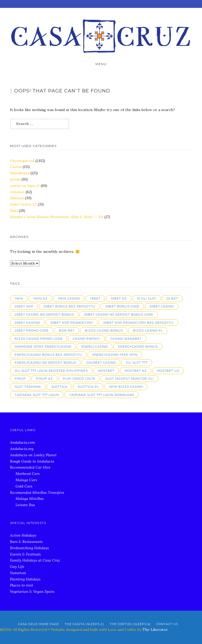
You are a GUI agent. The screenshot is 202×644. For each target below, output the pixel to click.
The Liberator (155, 630)
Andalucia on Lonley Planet (33, 455)
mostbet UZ (168, 371)
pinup (20, 379)
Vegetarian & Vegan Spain (32, 591)
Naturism (18, 573)
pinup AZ (44, 379)
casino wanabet (126, 339)
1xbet (95, 299)
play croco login (79, 379)
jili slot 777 (137, 363)
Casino (16, 167)
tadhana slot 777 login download (102, 395)
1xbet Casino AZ (24, 204)
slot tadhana (28, 387)
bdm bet (67, 331)
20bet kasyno (27, 323)
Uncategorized (22, 161)
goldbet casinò (101, 363)
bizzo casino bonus (104, 331)
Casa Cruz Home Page (39, 624)
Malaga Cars (26, 480)
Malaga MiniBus (30, 499)
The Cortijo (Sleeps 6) (130, 624)
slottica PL (88, 387)
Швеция (17, 198)
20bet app (24, 306)
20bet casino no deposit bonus (44, 315)
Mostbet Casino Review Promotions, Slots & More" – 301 (57, 217)
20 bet (172, 299)
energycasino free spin (115, 355)
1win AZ (41, 299)
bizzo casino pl (148, 331)
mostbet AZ (136, 371)
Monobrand (20, 173)
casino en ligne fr (25, 186)
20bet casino (162, 306)
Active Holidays (23, 535)
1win (19, 299)
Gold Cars (24, 486)
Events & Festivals (25, 554)
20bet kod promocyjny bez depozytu (138, 323)
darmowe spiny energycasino (43, 347)
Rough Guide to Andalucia (32, 461)
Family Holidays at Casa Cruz (35, 560)
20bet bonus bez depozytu (69, 306)
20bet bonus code (122, 306)
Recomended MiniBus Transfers (37, 493)
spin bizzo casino (126, 387)
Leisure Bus (25, 505)
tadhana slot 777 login (37, 395)
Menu (101, 64)
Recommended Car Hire (30, 467)
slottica (59, 387)
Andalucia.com (22, 442)
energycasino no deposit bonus (45, 363)
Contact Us (167, 624)
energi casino (95, 347)
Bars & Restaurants (26, 542)
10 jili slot (147, 299)
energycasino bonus (138, 347)
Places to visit (22, 585)
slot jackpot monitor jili (130, 379)
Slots (14, 211)
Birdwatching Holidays (29, 548)
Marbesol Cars (28, 474)
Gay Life (17, 567)
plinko (15, 179)
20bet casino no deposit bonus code (119, 315)
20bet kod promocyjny (72, 323)
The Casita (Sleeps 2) (84, 624)
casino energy (87, 339)
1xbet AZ (119, 299)
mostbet (106, 371)
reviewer (17, 192)
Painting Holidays (25, 579)
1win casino (69, 299)
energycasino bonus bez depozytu (48, 355)
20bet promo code (32, 331)
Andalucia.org (22, 449)
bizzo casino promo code (39, 339)
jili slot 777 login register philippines (51, 371)
